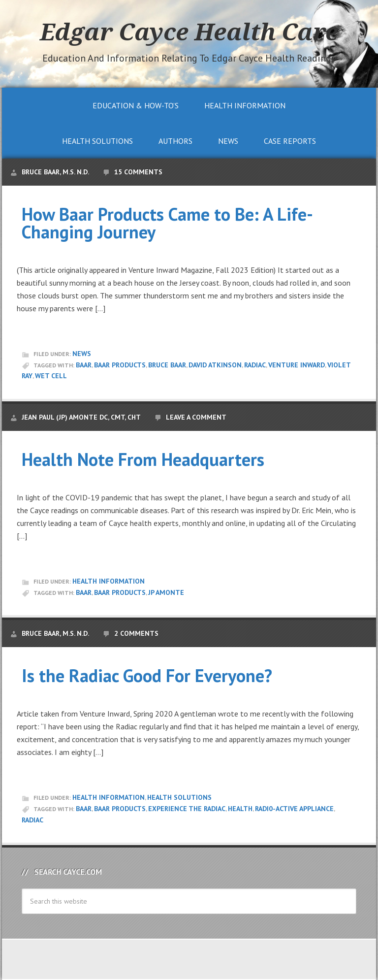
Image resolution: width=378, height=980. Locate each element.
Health (240, 809)
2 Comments (136, 633)
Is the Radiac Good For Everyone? (147, 675)
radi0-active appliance (294, 809)
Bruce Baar (167, 365)
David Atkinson (215, 365)
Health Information (109, 581)
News (82, 354)
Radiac (255, 365)
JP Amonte (166, 592)
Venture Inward (297, 365)
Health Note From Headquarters (143, 459)
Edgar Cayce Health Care (189, 32)
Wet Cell (51, 376)
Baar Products (120, 365)
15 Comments (138, 172)
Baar (84, 365)
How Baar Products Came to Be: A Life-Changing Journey (167, 223)
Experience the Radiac (187, 809)
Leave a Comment (196, 417)
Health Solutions (179, 797)
